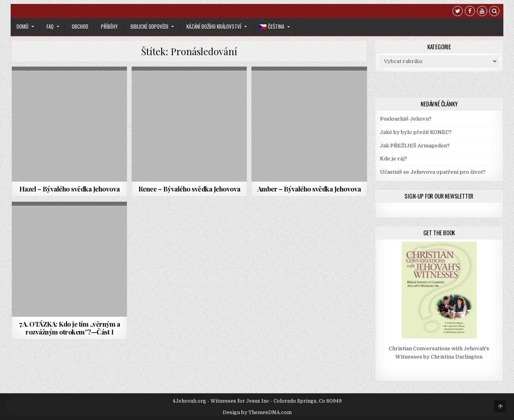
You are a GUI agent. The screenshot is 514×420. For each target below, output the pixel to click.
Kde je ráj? (394, 159)
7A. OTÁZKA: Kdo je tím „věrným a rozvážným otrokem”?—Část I (69, 328)
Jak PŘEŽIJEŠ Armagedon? (415, 146)
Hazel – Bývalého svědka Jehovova (70, 189)
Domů (22, 26)
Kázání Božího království (214, 26)
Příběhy (109, 26)
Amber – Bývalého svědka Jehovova (309, 189)
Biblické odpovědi (149, 26)
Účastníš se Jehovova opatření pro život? (433, 172)
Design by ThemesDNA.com (257, 413)
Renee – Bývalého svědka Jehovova (189, 189)
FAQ (50, 26)
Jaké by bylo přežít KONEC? (416, 132)
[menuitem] (275, 27)
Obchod (80, 26)
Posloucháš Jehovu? (406, 119)
